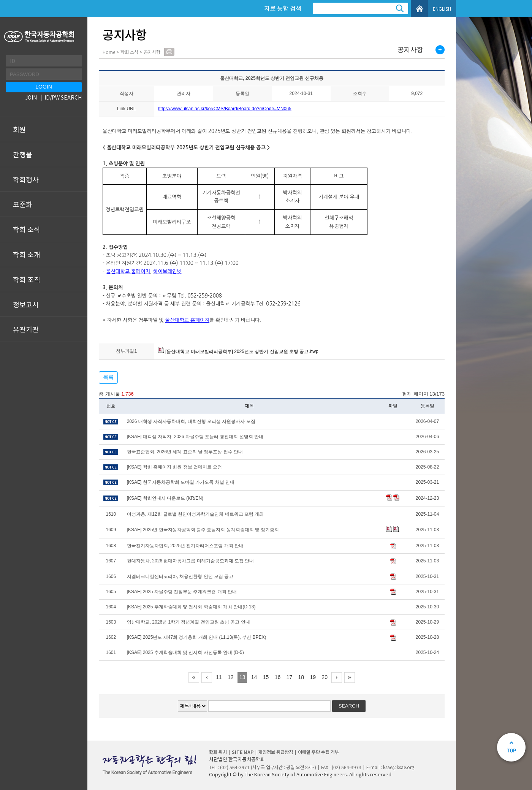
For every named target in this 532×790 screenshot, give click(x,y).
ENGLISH (442, 9)
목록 (108, 377)
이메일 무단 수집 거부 (318, 752)
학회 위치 (218, 752)
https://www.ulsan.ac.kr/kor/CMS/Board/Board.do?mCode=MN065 (225, 109)
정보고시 (26, 304)
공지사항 (410, 50)
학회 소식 (27, 229)
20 (325, 677)
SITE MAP (243, 752)
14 (254, 677)
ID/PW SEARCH (63, 97)
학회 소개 (27, 254)
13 (242, 677)
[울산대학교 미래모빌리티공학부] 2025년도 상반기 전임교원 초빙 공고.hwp (238, 351)
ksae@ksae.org (399, 767)
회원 (19, 129)
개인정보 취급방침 (276, 752)
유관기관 (26, 329)
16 (278, 677)
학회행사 (26, 179)
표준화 (23, 204)
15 (266, 677)
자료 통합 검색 (283, 8)
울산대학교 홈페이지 (128, 272)
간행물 (23, 154)
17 (290, 677)
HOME (419, 9)
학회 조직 (27, 279)
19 (313, 677)
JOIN (31, 97)
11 (219, 677)
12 (231, 677)
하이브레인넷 (167, 272)
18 (301, 677)
